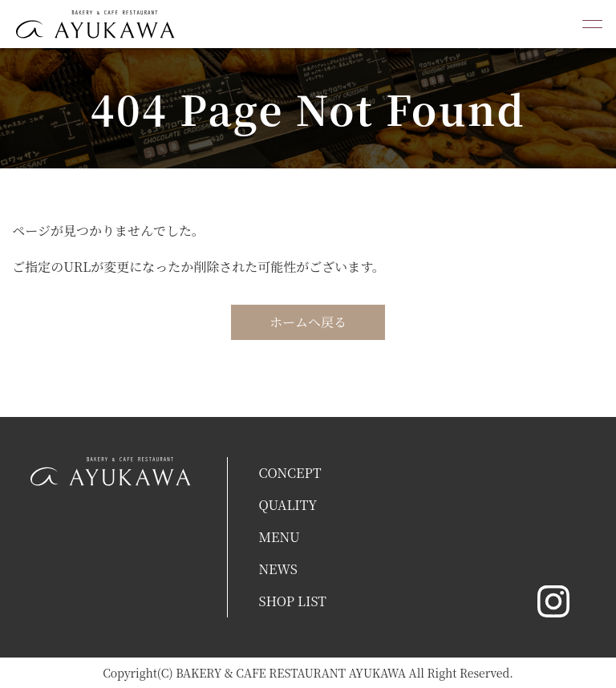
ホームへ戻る (308, 322)
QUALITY (288, 505)
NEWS (278, 569)
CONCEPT (290, 473)
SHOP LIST (292, 601)
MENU (279, 537)
